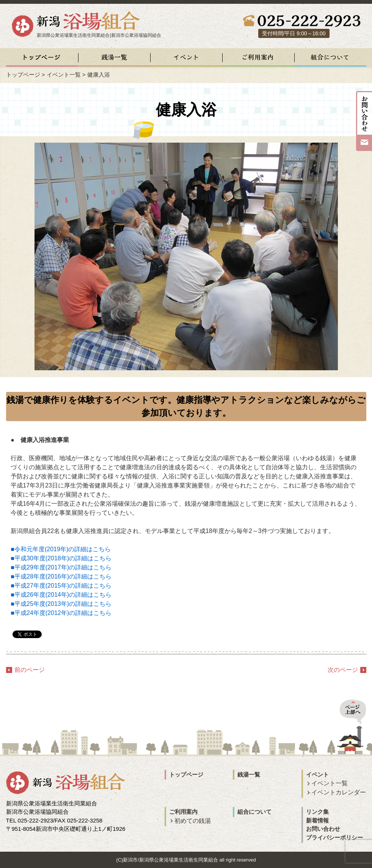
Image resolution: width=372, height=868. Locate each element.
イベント (317, 774)
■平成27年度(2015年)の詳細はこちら (61, 586)
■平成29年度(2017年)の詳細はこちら (61, 567)
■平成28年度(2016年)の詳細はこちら (61, 576)
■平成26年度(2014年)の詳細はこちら (61, 595)
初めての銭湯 (193, 821)
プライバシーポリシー (334, 837)
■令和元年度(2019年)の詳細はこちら (61, 549)
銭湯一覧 (249, 774)
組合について (254, 812)
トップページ (23, 75)
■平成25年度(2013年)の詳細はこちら (61, 604)
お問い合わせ (323, 829)
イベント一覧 (330, 783)
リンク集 (317, 812)
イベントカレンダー (339, 792)
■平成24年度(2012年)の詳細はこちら (61, 613)
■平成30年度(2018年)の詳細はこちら (61, 558)
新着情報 (317, 820)
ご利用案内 (183, 812)
